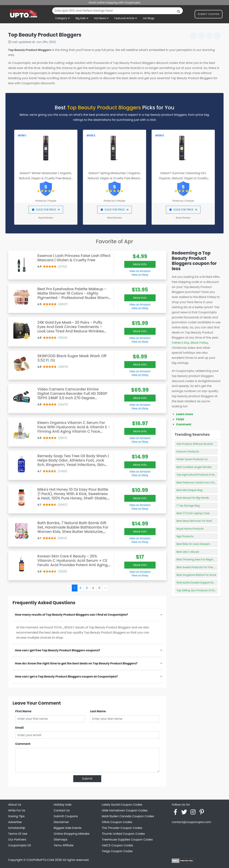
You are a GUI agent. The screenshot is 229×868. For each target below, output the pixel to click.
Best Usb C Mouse (188, 552)
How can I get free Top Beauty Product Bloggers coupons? (58, 650)
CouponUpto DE (20, 845)
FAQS (180, 419)
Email (19, 728)
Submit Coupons (66, 816)
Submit (87, 779)
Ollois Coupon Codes (117, 822)
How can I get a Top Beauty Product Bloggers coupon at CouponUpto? (66, 677)
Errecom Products (188, 452)
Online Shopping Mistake (72, 834)
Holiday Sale (63, 805)
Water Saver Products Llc (192, 459)
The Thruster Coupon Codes (122, 828)
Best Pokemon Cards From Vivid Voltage (202, 482)
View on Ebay (140, 275)
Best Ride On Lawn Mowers (193, 544)
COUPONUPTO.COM (40, 860)
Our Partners (17, 840)
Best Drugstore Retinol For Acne (196, 575)
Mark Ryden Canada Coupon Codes (128, 816)
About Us (15, 805)
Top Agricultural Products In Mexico (199, 475)
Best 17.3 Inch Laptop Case (193, 513)
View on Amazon (140, 271)
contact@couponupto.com (191, 822)
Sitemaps (61, 840)
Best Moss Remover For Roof (194, 521)
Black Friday (199, 343)
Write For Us (17, 810)
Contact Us (62, 810)
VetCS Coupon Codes (117, 845)
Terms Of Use (18, 834)
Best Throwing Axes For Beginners (197, 559)
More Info (140, 264)
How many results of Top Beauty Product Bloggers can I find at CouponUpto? (71, 615)
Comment (23, 744)
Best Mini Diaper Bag (189, 490)
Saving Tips (16, 816)
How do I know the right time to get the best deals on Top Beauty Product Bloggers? (76, 663)
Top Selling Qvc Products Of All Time (199, 590)
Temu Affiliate (64, 845)
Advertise (15, 822)
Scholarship (17, 828)
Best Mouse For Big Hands (193, 498)
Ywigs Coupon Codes (117, 851)
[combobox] (117, 11)
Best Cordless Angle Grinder (194, 467)
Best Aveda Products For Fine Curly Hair (201, 567)
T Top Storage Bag (188, 506)
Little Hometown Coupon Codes (125, 810)
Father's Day (181, 343)
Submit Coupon (209, 15)
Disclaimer (61, 822)
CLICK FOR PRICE (46, 210)
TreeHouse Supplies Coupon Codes (127, 840)
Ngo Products (185, 536)
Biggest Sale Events (68, 828)
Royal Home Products (190, 529)
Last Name (98, 711)
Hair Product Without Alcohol (195, 444)
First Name (23, 711)
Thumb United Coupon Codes (123, 834)
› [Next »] (105, 588)
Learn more (185, 414)
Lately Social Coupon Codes (122, 805)
